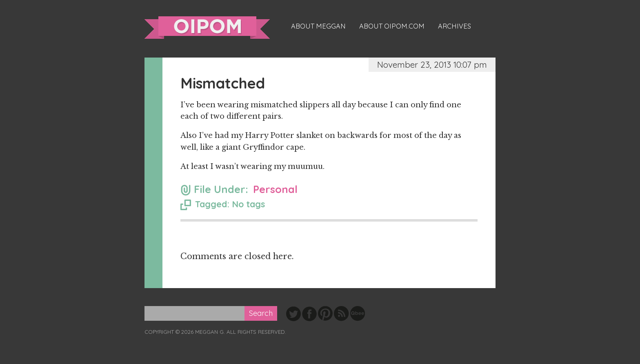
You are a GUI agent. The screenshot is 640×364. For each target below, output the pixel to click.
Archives (454, 26)
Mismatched (223, 83)
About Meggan (318, 26)
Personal (275, 189)
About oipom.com (392, 26)
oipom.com (207, 28)
